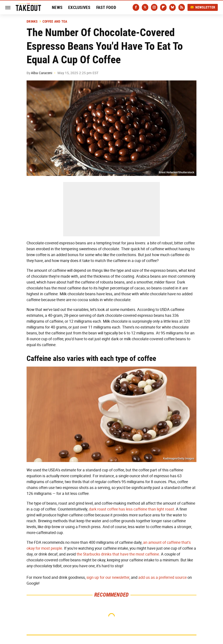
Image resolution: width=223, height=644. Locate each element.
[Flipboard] (163, 7)
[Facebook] (136, 7)
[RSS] (182, 7)
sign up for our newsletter (108, 577)
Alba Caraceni (42, 73)
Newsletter (203, 7)
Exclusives (79, 7)
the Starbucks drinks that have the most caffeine (118, 554)
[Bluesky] (172, 7)
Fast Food (106, 7)
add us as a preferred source (162, 577)
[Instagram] (154, 7)
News (57, 7)
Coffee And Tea (55, 22)
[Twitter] (145, 7)
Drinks (32, 22)
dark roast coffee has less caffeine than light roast (131, 509)
